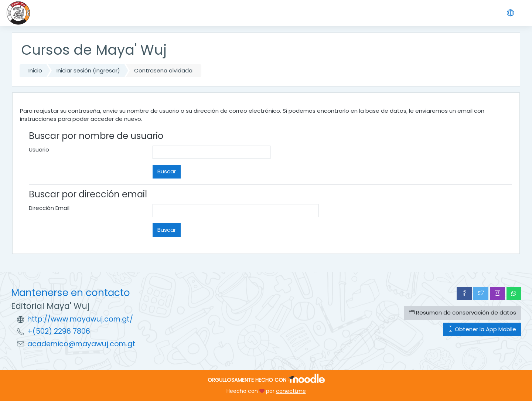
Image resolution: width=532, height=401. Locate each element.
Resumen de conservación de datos (463, 312)
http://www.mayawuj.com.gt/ (80, 319)
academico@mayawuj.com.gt (81, 344)
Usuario (39, 149)
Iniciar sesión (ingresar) (88, 70)
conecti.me (291, 391)
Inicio (35, 70)
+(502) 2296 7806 (59, 331)
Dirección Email (49, 208)
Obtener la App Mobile (482, 329)
